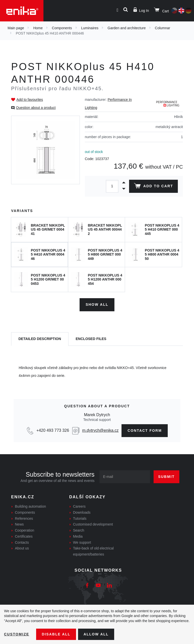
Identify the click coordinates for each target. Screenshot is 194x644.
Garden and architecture (127, 28)
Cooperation (25, 530)
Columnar (163, 28)
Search (79, 530)
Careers (79, 506)
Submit (166, 477)
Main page (16, 28)
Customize (17, 634)
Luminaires (90, 28)
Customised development (93, 524)
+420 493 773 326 (52, 430)
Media (78, 536)
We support (82, 542)
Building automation (30, 506)
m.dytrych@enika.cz (100, 430)
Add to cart (153, 187)
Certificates (24, 536)
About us (22, 548)
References (24, 518)
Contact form (145, 430)
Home (38, 28)
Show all (97, 304)
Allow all (96, 634)
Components (62, 28)
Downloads (82, 512)
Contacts (22, 542)
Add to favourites (30, 100)
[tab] (40, 339)
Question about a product (36, 108)
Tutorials (80, 518)
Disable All (56, 634)
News (19, 524)
